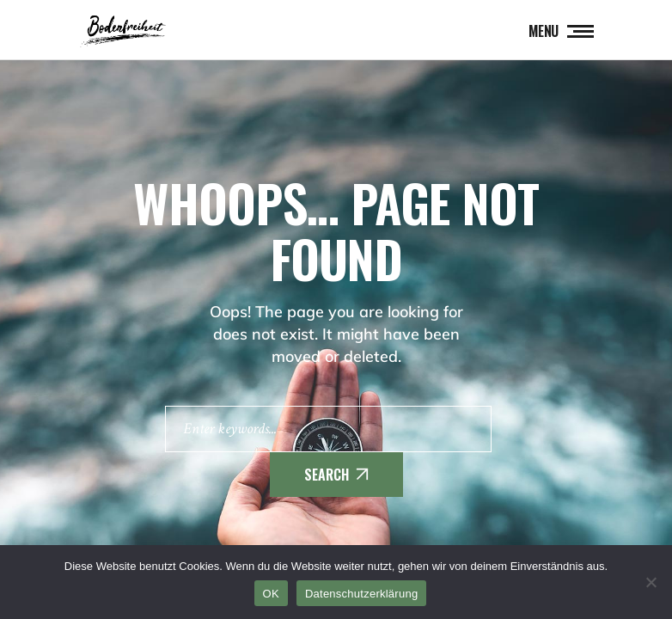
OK (271, 594)
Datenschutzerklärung (361, 594)
